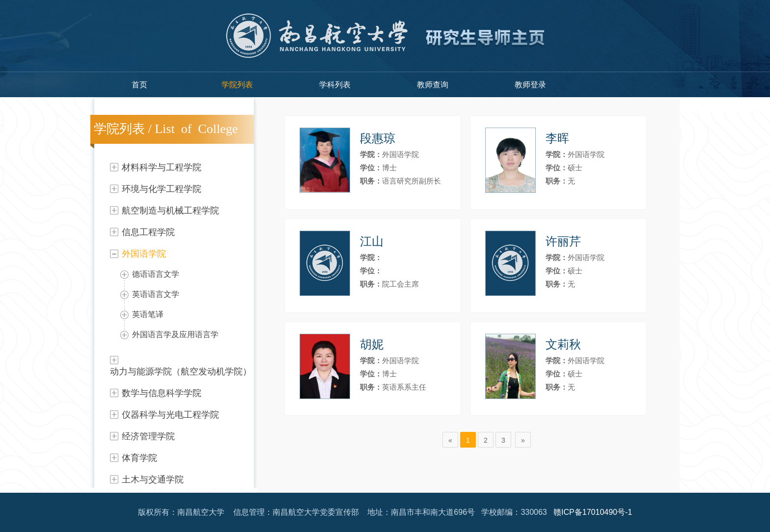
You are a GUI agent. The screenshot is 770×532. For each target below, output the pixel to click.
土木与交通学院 (153, 479)
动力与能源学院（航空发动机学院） (181, 372)
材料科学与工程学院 (162, 167)
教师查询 (433, 85)
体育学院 (139, 458)
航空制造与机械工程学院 (170, 211)
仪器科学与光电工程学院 (170, 415)
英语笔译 (148, 314)
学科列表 (335, 85)
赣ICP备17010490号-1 (593, 512)
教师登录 (530, 85)
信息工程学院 (148, 232)
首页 (139, 85)
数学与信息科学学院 (162, 393)
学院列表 (237, 85)
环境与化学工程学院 (162, 189)
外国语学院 (144, 254)
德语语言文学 (156, 274)
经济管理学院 (148, 436)
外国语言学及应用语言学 (175, 334)
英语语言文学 (156, 294)
